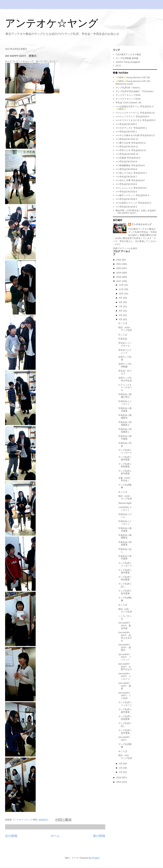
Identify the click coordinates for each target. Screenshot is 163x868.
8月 (121, 302)
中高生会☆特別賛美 (125, 544)
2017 (119, 281)
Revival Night (125, 503)
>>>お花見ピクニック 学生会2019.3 (133, 203)
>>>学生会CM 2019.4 (126, 199)
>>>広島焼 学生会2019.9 (128, 158)
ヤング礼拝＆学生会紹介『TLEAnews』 (135, 91)
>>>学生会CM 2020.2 (126, 124)
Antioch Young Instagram (128, 62)
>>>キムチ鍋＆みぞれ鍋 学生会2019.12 (135, 135)
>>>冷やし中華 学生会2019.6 (130, 180)
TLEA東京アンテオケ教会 (128, 54)
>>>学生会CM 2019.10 (127, 154)
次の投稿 (11, 836)
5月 (121, 315)
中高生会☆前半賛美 (125, 437)
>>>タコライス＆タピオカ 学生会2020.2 (136, 120)
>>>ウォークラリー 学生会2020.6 (132, 116)
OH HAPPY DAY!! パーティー (125, 657)
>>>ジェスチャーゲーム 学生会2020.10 (135, 113)
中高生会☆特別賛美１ (125, 431)
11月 (122, 289)
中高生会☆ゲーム (125, 516)
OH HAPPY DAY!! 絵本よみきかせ (125, 637)
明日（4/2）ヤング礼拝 (125, 757)
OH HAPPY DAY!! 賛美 (125, 686)
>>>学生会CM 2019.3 (126, 207)
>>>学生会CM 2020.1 (126, 132)
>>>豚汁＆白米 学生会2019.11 (131, 143)
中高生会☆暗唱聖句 (125, 417)
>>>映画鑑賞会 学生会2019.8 (130, 165)
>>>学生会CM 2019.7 (126, 177)
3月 (121, 764)
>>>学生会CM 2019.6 (126, 184)
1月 (121, 772)
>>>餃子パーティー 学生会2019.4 (132, 195)
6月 (121, 311)
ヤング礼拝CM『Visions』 (129, 88)
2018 (119, 277)
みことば (123, 323)
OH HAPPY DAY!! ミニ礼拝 (125, 696)
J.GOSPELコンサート (125, 509)
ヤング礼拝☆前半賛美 (125, 472)
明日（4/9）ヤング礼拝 (125, 610)
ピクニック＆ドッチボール (125, 387)
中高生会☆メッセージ (125, 403)
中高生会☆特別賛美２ (125, 424)
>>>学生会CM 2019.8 (126, 169)
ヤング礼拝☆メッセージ (125, 451)
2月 (121, 768)
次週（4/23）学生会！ (125, 479)
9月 (121, 298)
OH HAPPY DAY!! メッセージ (125, 676)
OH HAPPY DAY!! (124, 739)
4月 (121, 319)
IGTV (118, 66)
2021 (119, 264)
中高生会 (123, 339)
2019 (119, 273)
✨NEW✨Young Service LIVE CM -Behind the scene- (133, 83)
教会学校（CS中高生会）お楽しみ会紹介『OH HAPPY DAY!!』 (136, 212)
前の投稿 (99, 836)
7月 (121, 306)
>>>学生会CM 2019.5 (126, 192)
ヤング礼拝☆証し (125, 585)
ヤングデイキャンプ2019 (128, 99)
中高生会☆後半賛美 (125, 410)
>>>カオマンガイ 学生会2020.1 (131, 128)
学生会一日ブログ (125, 372)
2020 (119, 268)
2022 (119, 260)
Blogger (96, 858)
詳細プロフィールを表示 (125, 248)
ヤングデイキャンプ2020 (128, 95)
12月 (122, 285)
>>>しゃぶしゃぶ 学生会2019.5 (131, 188)
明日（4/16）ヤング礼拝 (125, 497)
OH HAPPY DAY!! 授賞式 (125, 647)
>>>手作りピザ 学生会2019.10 (131, 150)
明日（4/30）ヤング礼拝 (125, 329)
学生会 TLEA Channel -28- (129, 103)
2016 (119, 778)
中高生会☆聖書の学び (125, 396)
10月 (122, 294)
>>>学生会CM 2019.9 (126, 162)
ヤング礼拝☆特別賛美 (125, 465)
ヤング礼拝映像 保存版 (127, 58)
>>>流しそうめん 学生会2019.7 (131, 173)
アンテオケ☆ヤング (52, 23)
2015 (119, 782)
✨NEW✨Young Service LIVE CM (133, 77)
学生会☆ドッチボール (125, 344)
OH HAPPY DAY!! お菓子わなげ (125, 667)
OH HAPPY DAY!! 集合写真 (125, 626)
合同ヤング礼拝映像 (125, 365)
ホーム (55, 836)
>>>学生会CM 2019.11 (127, 147)
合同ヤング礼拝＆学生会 (125, 379)
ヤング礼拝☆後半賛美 (125, 458)
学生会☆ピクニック (125, 351)
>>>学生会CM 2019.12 (127, 139)
